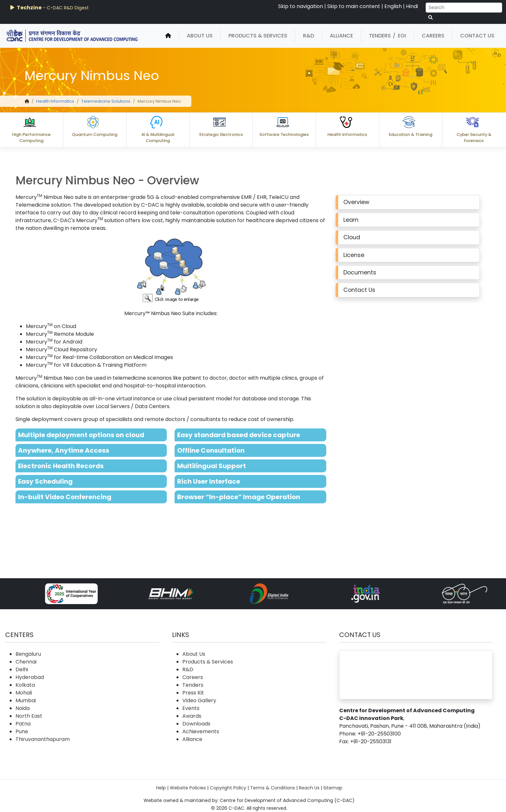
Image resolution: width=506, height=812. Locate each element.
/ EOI (399, 36)
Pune (22, 731)
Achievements (201, 731)
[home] (168, 36)
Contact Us (477, 36)
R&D (309, 36)
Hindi (412, 6)
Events (191, 708)
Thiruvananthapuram (43, 739)
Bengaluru (28, 654)
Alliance (341, 36)
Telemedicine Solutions (106, 101)
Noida (23, 708)
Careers (433, 36)
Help (161, 788)
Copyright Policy (228, 788)
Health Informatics (55, 101)
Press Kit (193, 693)
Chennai (26, 662)
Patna (23, 724)
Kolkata (25, 685)
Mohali (24, 693)
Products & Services (258, 36)
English (393, 6)
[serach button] (430, 18)
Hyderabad (30, 677)
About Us (200, 36)
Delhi (22, 669)
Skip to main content (354, 6)
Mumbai (26, 700)
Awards (192, 716)
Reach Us (309, 788)
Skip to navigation (301, 6)
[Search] (464, 8)
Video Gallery (199, 700)
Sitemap (333, 788)
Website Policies (188, 788)
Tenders (380, 36)
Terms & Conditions (273, 788)
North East (29, 716)
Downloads (196, 724)
